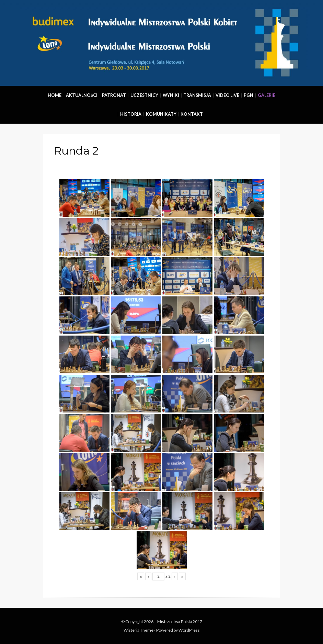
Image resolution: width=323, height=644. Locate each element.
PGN (249, 95)
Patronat (114, 95)
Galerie (267, 95)
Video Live (227, 95)
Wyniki (171, 95)
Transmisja (197, 95)
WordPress (189, 630)
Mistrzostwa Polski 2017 (180, 622)
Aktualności (82, 95)
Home (55, 95)
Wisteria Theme (139, 630)
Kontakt (192, 114)
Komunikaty (161, 114)
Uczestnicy (144, 95)
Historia (131, 114)
